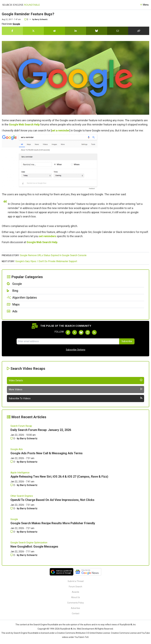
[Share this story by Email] (118, 31)
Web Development (86, 629)
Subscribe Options (76, 350)
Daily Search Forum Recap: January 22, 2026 (41, 430)
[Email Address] (68, 341)
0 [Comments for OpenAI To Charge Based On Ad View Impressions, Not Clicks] (13, 508)
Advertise (75, 608)
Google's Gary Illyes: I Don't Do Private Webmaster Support (46, 261)
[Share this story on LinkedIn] (75, 31)
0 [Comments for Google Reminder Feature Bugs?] (26, 19)
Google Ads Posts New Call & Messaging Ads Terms (47, 453)
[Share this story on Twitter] (33, 31)
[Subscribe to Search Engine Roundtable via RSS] (94, 332)
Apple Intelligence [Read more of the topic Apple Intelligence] (20, 473)
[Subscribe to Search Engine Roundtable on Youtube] (88, 332)
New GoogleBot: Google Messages (34, 547)
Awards (75, 592)
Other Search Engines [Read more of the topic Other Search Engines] (22, 496)
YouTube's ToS (82, 637)
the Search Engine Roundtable (44, 625)
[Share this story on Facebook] (12, 31)
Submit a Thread (76, 581)
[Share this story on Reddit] (54, 31)
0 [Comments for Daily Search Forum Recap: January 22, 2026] (13, 438)
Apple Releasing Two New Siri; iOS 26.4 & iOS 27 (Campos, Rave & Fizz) (59, 477)
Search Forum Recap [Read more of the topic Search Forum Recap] (21, 426)
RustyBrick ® (66, 629)
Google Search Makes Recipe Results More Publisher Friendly (53, 523)
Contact (76, 613)
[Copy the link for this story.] (139, 31)
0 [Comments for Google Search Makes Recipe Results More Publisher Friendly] (13, 532)
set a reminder (60, 130)
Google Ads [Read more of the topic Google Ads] (17, 449)
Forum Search (75, 587)
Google (16, 24)
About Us (76, 597)
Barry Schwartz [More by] (41, 19)
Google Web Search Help (24, 124)
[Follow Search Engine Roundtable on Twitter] (75, 332)
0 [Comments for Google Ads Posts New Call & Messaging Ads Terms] (13, 462)
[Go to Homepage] (21, 5)
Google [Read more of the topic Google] (14, 519)
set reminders (48, 236)
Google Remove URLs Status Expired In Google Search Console (53, 255)
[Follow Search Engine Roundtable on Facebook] (68, 332)
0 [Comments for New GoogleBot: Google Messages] (13, 555)
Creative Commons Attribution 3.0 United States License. (84, 633)
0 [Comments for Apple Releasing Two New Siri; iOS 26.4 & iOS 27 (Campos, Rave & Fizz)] (13, 485)
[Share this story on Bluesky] (97, 31)
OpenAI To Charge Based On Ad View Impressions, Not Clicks (52, 500)
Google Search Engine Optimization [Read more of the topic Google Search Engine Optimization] (29, 543)
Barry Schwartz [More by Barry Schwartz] (29, 438)
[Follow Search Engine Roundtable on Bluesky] (81, 332)
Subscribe (127, 341)
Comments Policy (75, 603)
